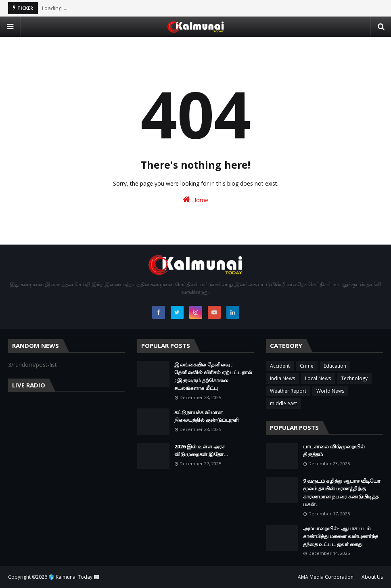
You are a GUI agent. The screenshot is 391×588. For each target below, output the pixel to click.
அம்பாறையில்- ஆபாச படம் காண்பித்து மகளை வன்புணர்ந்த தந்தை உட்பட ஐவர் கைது (341, 536)
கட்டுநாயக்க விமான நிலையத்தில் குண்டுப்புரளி (206, 416)
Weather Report (288, 391)
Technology (354, 378)
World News (330, 391)
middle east (283, 403)
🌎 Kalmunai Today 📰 (74, 577)
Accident (280, 366)
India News (282, 378)
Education (335, 366)
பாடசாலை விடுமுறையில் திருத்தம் (334, 450)
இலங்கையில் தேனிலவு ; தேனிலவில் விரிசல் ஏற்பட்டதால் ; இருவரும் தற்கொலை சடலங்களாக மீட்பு (213, 376)
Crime (307, 366)
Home (195, 200)
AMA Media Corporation (326, 577)
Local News (318, 378)
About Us (372, 577)
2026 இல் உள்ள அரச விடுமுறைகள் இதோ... (201, 450)
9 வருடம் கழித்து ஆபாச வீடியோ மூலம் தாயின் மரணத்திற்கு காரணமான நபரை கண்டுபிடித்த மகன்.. (342, 493)
